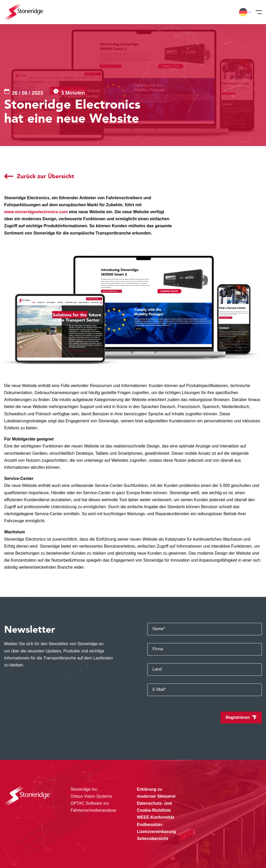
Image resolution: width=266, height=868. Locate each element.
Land (157, 669)
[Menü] (257, 12)
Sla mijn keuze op (221, 838)
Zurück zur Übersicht (45, 176)
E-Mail (159, 689)
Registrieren (238, 717)
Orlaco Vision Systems (92, 796)
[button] (243, 12)
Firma (158, 649)
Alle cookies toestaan (221, 827)
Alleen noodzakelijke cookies (221, 849)
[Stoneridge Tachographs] (24, 12)
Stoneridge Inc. (85, 789)
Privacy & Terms (100, 853)
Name (159, 629)
